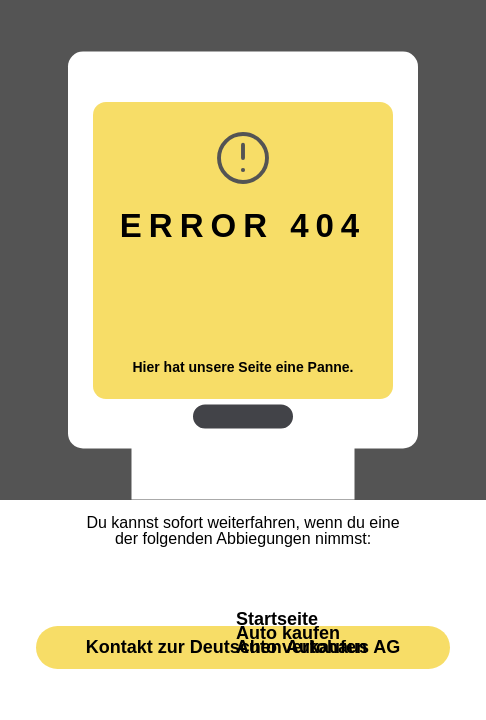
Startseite (277, 619)
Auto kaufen (288, 633)
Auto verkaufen (301, 647)
